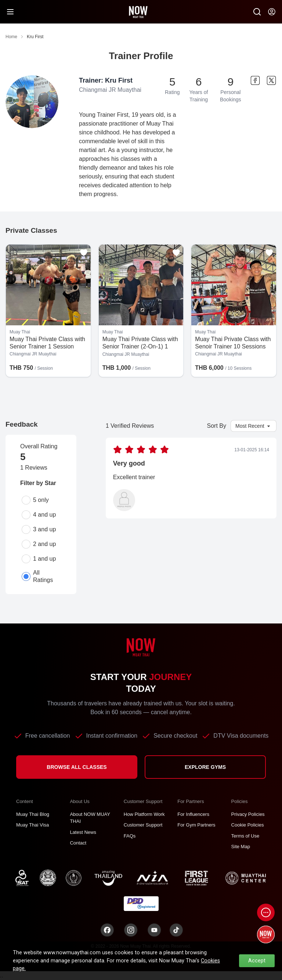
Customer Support (143, 825)
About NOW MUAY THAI (90, 818)
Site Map (241, 847)
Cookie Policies (248, 825)
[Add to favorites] (84, 253)
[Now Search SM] (257, 12)
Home (11, 37)
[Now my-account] (272, 12)
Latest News (83, 832)
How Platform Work (144, 814)
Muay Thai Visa (32, 825)
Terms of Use (245, 836)
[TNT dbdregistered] (141, 903)
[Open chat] (266, 912)
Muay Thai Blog (33, 814)
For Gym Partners (196, 825)
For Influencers (193, 814)
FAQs (130, 836)
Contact (78, 843)
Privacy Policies (248, 814)
